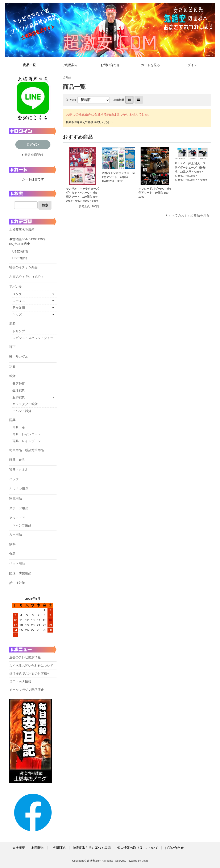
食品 (12, 554)
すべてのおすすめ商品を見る (189, 215)
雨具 (12, 420)
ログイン (191, 65)
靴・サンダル (19, 357)
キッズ (17, 314)
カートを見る (150, 65)
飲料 (12, 544)
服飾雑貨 (19, 397)
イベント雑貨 (22, 411)
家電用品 (16, 498)
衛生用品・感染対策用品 (27, 450)
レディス (19, 301)
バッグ (14, 479)
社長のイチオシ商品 (23, 267)
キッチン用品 (19, 489)
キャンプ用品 (22, 525)
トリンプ (19, 331)
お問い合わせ (110, 65)
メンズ (17, 294)
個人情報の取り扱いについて (138, 848)
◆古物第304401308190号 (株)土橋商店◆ (28, 242)
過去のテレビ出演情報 (25, 657)
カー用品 (16, 534)
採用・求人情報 (20, 682)
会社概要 (19, 848)
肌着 (12, 324)
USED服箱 (20, 258)
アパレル (16, 286)
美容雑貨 (19, 383)
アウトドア (17, 518)
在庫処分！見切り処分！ (27, 277)
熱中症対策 (17, 583)
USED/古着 (20, 251)
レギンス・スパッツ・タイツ (33, 338)
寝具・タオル (19, 469)
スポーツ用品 (19, 508)
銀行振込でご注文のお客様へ (30, 673)
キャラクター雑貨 (25, 404)
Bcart (145, 861)
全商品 (67, 77)
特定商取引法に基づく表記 (92, 848)
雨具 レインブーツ (27, 441)
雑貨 (12, 376)
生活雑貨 (19, 390)
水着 (12, 366)
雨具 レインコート (27, 434)
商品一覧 (29, 65)
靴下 (12, 347)
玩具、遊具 (17, 460)
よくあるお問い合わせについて (31, 665)
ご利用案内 (70, 65)
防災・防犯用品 (20, 573)
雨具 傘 (19, 427)
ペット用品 (17, 563)
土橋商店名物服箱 (22, 229)
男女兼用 (19, 308)
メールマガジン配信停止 (27, 690)
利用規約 (38, 848)
